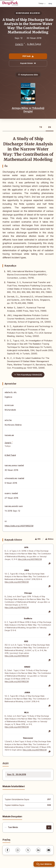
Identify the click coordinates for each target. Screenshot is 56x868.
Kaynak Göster (28, 63)
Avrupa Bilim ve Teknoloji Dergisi (28, 110)
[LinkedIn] (38, 850)
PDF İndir (28, 56)
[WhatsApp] (18, 850)
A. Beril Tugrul (34, 44)
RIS (38, 539)
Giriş (50, 3)
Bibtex (49, 539)
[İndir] (49, 827)
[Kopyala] (49, 564)
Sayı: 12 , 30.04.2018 (17, 774)
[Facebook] (7, 850)
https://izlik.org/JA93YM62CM (19, 526)
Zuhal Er (19, 44)
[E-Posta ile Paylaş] (49, 850)
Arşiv (6, 763)
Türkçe (42, 3)
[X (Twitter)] (28, 850)
